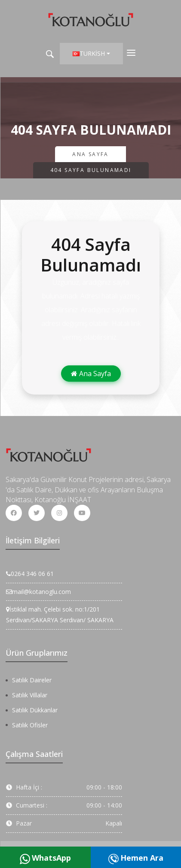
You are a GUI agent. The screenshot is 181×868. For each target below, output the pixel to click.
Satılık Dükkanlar (35, 710)
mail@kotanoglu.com (38, 592)
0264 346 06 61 (30, 574)
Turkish (89, 53)
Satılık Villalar (30, 695)
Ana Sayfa (90, 154)
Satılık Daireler (32, 680)
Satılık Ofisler (30, 725)
